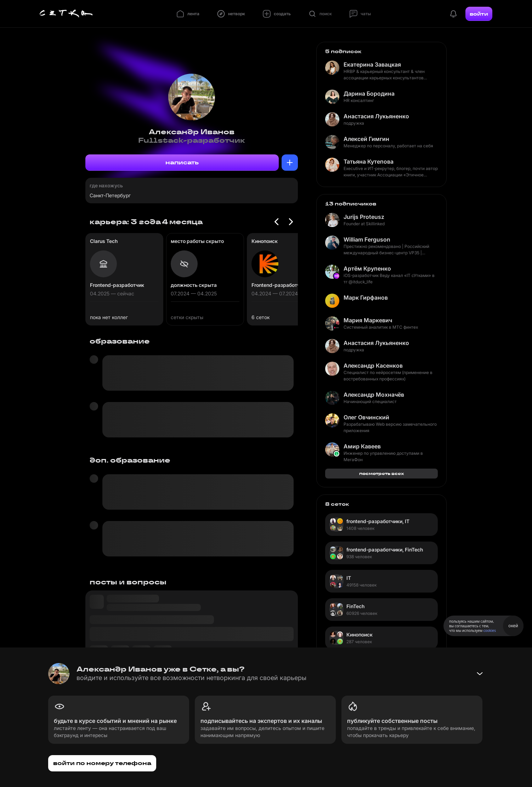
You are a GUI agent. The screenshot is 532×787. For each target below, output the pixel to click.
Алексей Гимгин (366, 139)
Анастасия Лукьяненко (376, 116)
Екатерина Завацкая (372, 64)
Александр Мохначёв (374, 395)
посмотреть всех (382, 473)
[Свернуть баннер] (480, 674)
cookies (490, 630)
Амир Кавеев (362, 446)
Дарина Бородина (369, 94)
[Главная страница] (66, 14)
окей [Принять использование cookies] (513, 626)
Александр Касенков (373, 366)
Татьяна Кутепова (369, 162)
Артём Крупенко (367, 268)
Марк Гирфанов (366, 298)
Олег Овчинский (366, 417)
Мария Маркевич (368, 320)
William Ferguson (367, 239)
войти (479, 14)
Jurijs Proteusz (364, 217)
